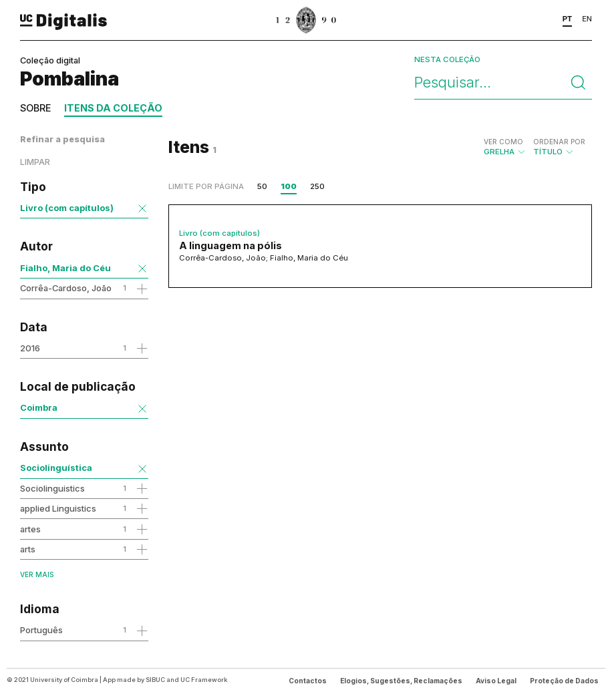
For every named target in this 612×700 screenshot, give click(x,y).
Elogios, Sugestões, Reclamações (401, 681)
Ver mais (37, 574)
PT (568, 19)
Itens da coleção (113, 108)
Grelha (505, 147)
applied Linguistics (58, 508)
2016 (30, 348)
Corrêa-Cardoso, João (66, 288)
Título (559, 147)
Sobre (35, 108)
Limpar (35, 162)
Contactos (308, 681)
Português (41, 630)
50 (262, 186)
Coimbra (39, 407)
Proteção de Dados (564, 681)
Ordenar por (559, 142)
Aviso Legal (496, 681)
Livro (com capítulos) (67, 208)
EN (587, 19)
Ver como (503, 142)
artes (30, 529)
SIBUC (155, 680)
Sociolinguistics (52, 488)
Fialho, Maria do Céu (65, 268)
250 (317, 186)
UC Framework (204, 680)
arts (28, 549)
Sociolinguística (56, 468)
